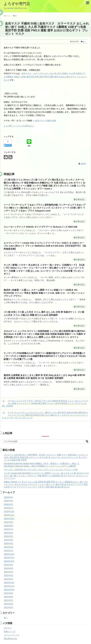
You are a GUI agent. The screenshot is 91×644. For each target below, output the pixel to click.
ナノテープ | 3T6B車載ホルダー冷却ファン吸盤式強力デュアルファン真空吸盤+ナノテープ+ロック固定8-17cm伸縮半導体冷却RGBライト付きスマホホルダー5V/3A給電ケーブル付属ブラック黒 (45, 356)
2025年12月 (9, 512)
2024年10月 (9, 561)
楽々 (84, 42)
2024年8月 (9, 568)
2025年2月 (9, 547)
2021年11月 (9, 586)
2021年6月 (9, 604)
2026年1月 (9, 508)
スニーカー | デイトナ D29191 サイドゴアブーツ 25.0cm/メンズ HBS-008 (40, 227)
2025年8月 (9, 526)
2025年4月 (9, 540)
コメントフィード (12, 635)
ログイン (8, 628)
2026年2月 (9, 504)
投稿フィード (10, 632)
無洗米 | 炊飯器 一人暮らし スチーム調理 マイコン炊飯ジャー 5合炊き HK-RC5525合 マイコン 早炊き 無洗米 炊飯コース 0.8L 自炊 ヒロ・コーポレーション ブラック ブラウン (44, 293)
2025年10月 (9, 519)
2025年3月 (9, 543)
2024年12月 (9, 554)
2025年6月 (9, 533)
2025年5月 (9, 536)
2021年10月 (9, 590)
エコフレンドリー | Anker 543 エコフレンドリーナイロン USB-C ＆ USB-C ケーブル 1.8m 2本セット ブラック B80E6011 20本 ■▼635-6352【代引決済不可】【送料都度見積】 (45, 246)
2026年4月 (9, 497)
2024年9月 (9, 565)
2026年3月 (9, 501)
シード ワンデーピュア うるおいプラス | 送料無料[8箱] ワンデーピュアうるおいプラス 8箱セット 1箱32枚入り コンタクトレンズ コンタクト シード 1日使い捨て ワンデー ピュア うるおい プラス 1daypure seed (45, 208)
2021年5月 (9, 607)
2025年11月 (9, 515)
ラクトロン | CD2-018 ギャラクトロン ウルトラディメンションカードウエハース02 (41, 470)
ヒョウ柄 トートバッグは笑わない (19, 126)
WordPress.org (10, 639)
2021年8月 (9, 597)
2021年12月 (9, 583)
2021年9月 (9, 593)
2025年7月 (9, 529)
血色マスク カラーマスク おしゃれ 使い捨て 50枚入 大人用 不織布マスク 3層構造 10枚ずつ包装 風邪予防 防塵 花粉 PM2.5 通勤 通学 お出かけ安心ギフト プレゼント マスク (45, 77)
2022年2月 (9, 579)
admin (83, 164)
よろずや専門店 (17, 4)
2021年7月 (9, 600)
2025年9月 (9, 522)
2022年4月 (9, 572)
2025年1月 (9, 551)
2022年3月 (9, 575)
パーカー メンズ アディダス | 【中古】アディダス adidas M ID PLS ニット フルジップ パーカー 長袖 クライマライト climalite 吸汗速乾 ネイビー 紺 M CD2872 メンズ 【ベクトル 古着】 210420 (45, 403)
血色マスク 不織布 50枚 (46, 121)
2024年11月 (9, 558)
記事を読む (80, 199)
